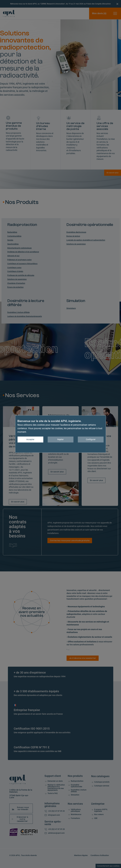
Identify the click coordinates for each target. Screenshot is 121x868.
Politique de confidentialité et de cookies (86, 446)
